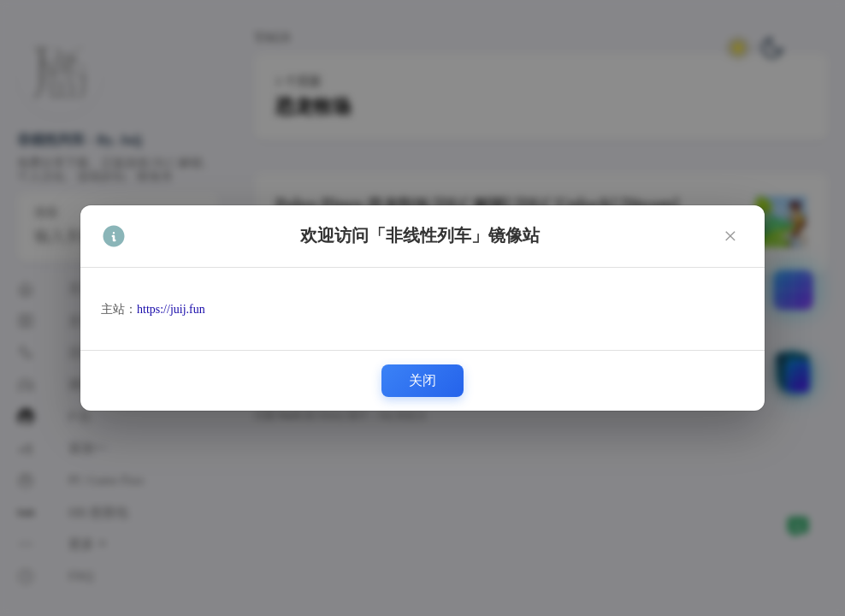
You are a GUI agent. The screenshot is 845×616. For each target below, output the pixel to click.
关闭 (422, 380)
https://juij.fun (171, 309)
